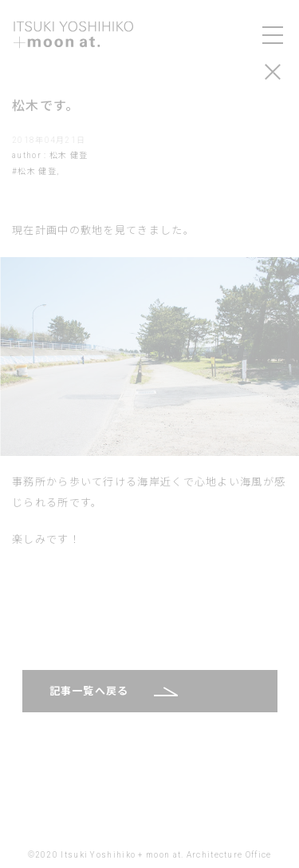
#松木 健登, (35, 171)
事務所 (29, 482)
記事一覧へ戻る (89, 691)
